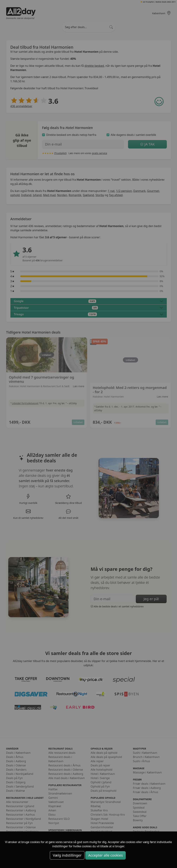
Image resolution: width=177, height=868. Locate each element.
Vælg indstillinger (67, 855)
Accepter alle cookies (105, 855)
